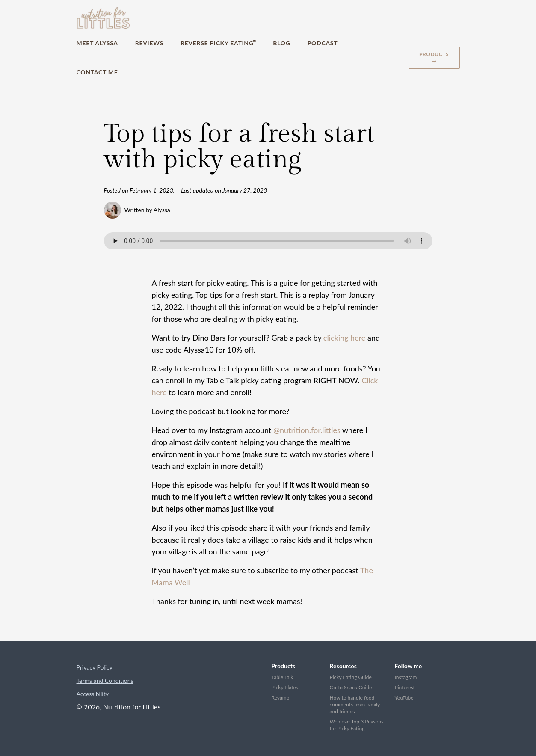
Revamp (281, 698)
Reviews (149, 43)
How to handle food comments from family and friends (355, 704)
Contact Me (97, 72)
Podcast (323, 43)
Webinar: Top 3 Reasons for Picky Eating (357, 725)
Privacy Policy (95, 667)
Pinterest (405, 687)
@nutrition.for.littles (307, 430)
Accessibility (93, 694)
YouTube (404, 698)
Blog (281, 43)
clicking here (344, 338)
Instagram (406, 677)
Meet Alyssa (97, 43)
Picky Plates (285, 687)
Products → (434, 58)
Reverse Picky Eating (218, 43)
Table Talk (283, 677)
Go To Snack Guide (351, 687)
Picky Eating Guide (351, 677)
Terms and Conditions (105, 680)
